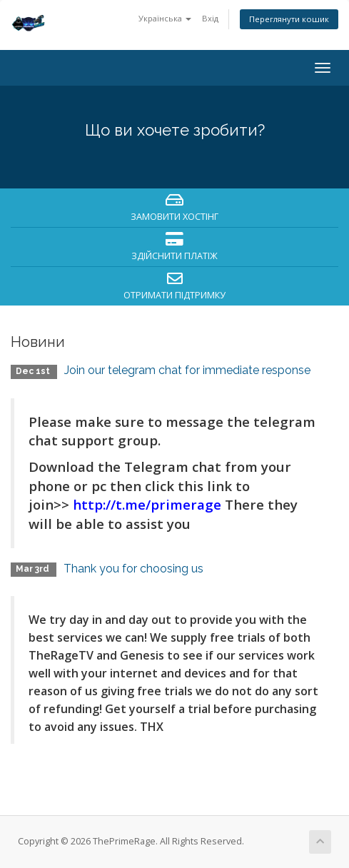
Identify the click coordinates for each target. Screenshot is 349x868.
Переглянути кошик (289, 19)
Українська (165, 18)
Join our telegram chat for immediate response (187, 370)
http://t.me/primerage (147, 504)
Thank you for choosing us (133, 569)
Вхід (210, 18)
